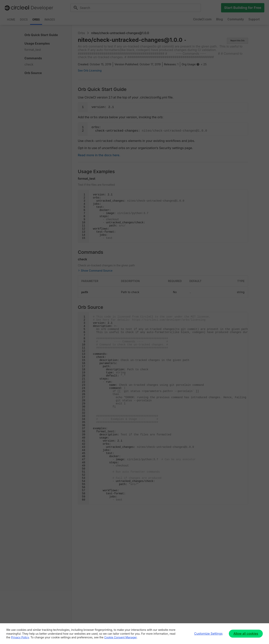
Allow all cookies (246, 634)
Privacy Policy (20, 637)
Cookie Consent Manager (120, 637)
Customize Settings (208, 634)
